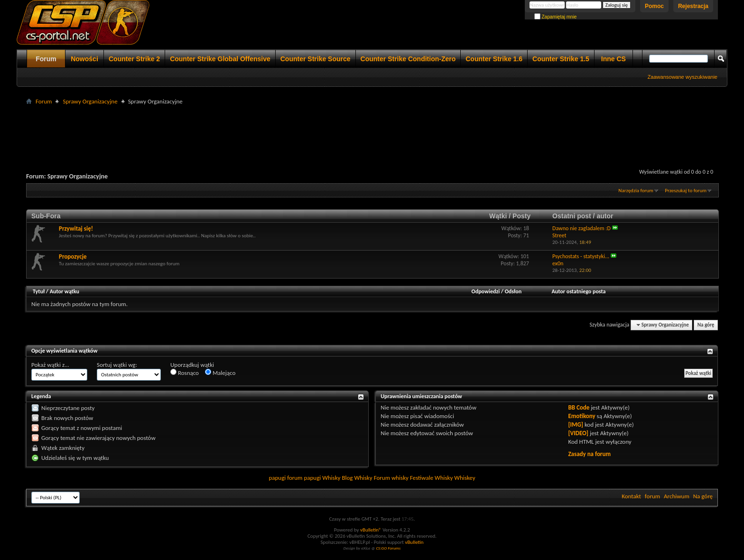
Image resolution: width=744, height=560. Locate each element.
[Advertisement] (372, 129)
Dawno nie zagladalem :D (581, 228)
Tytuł (39, 291)
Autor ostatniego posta (579, 291)
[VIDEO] (578, 433)
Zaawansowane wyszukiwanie (683, 77)
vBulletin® (371, 530)
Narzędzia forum (636, 191)
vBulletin (414, 542)
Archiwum (677, 496)
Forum (46, 59)
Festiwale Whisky (431, 478)
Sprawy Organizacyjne (90, 101)
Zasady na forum (589, 454)
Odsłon (513, 291)
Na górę (706, 325)
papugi (277, 478)
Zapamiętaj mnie (556, 17)
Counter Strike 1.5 (561, 59)
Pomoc (654, 6)
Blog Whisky (357, 478)
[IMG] (576, 425)
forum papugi (304, 478)
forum (652, 496)
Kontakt (631, 496)
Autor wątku (65, 291)
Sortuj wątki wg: (117, 365)
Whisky (331, 478)
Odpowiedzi (486, 291)
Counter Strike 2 (134, 59)
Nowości (84, 59)
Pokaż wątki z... (50, 365)
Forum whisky (391, 478)
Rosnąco (185, 373)
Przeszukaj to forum (686, 191)
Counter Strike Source (316, 59)
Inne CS (614, 59)
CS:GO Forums (388, 548)
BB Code (579, 407)
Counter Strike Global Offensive (220, 59)
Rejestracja (693, 6)
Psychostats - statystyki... (581, 256)
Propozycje (73, 257)
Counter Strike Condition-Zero (408, 59)
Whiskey (465, 478)
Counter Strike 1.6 (494, 59)
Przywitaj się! (76, 229)
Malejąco (220, 373)
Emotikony (581, 416)
